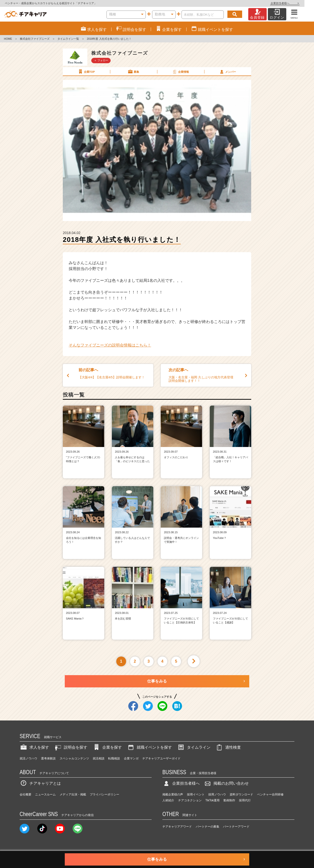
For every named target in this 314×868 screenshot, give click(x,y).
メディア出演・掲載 (73, 794)
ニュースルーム (45, 794)
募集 (133, 72)
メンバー (227, 72)
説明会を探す (71, 747)
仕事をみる (157, 681)
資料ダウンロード (241, 794)
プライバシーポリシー (105, 794)
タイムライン (194, 747)
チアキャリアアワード (177, 827)
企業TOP (86, 72)
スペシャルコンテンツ (74, 758)
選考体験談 (48, 758)
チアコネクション (190, 800)
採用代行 (245, 800)
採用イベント (196, 794)
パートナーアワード (236, 827)
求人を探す (34, 747)
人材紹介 (168, 800)
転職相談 (114, 758)
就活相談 (99, 758)
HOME (8, 39)
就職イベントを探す (149, 747)
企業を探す (107, 747)
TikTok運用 (212, 800)
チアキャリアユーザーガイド (161, 758)
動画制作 (229, 800)
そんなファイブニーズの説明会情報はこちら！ (110, 345)
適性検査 (228, 747)
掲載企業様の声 (173, 794)
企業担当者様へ (294, 3)
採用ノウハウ (217, 794)
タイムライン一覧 (68, 39)
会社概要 (26, 794)
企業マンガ (131, 758)
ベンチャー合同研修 (270, 794)
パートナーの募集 (208, 827)
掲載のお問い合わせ (226, 783)
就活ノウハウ (28, 758)
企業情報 (180, 72)
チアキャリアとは (40, 783)
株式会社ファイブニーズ (35, 39)
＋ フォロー (101, 60)
